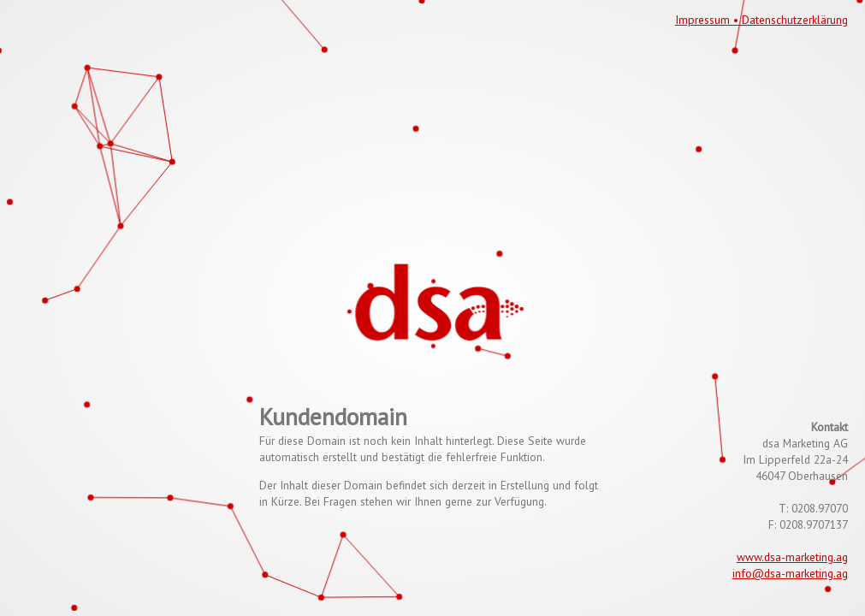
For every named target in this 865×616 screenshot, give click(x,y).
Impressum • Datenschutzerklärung (761, 20)
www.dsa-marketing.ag (792, 557)
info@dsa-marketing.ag (790, 573)
